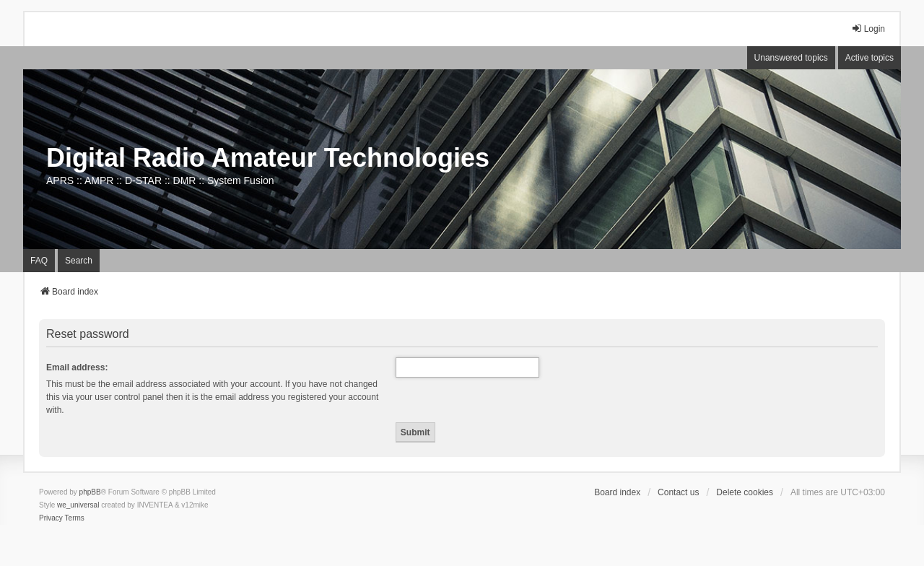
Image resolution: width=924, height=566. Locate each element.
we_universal (78, 505)
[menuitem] (51, 518)
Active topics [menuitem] (869, 58)
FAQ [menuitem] (39, 261)
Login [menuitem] (868, 29)
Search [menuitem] (79, 261)
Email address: (77, 367)
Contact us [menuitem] (678, 492)
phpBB (90, 492)
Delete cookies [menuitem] (745, 492)
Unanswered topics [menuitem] (791, 58)
